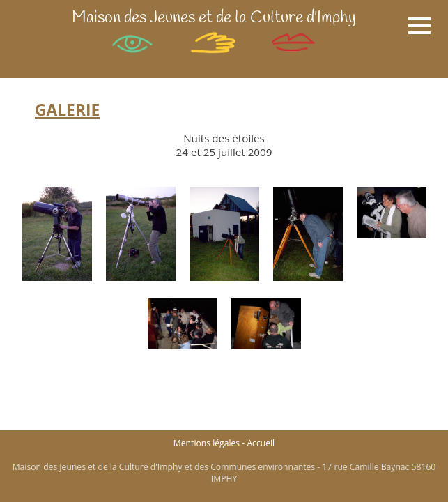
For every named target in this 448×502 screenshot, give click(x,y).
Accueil (261, 443)
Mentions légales (207, 443)
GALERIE (67, 110)
